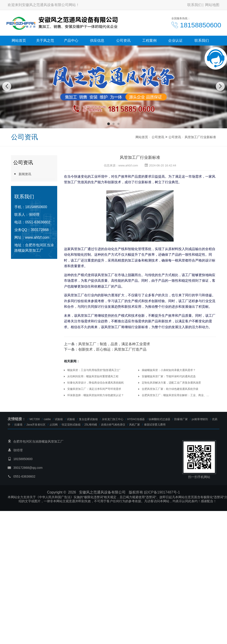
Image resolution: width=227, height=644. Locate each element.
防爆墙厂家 (181, 419)
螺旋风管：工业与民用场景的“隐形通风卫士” (94, 370)
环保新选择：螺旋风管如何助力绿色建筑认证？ (96, 395)
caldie (47, 419)
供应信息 (97, 40)
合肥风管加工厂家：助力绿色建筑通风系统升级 (170, 389)
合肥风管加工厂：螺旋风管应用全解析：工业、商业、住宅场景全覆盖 (177, 395)
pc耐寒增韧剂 (200, 419)
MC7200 (35, 419)
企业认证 (175, 40)
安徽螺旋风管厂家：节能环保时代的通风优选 (169, 376)
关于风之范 (45, 40)
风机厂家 (135, 425)
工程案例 (149, 40)
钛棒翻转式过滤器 (159, 419)
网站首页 (19, 40)
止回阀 (54, 425)
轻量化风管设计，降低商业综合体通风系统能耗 (96, 383)
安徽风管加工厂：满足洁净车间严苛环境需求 (94, 389)
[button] (109, 124)
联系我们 (194, 5)
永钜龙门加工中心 (113, 419)
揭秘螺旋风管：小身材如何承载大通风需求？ (169, 370)
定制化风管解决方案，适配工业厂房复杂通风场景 (171, 383)
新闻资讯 (22, 174)
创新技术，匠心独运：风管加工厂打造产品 (112, 349)
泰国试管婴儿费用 (155, 425)
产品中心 (71, 40)
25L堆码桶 (91, 425)
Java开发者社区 (36, 425)
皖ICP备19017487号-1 (162, 492)
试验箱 (59, 419)
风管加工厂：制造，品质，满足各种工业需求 (114, 344)
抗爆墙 (18, 425)
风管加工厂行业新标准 (200, 137)
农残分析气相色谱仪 (113, 425)
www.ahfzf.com (37, 237)
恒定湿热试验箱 (71, 425)
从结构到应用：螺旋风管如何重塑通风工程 (93, 376)
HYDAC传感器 (136, 419)
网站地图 (212, 5)
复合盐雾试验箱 (88, 419)
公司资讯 (123, 40)
